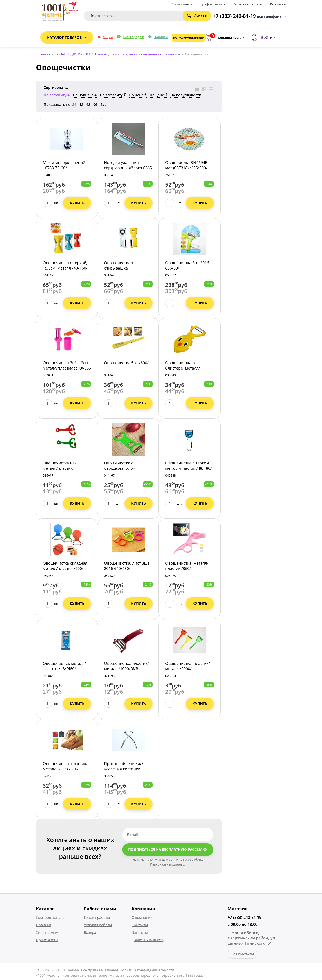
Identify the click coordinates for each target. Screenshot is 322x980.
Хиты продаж (133, 37)
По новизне (85, 96)
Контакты (278, 4)
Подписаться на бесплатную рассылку (168, 850)
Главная (43, 54)
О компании (182, 4)
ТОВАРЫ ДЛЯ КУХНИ (72, 54)
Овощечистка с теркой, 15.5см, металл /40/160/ (65, 266)
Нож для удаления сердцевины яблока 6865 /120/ (128, 168)
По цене (138, 96)
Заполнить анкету (149, 941)
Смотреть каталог (51, 918)
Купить (77, 203)
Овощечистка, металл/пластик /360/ (187, 567)
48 (88, 105)
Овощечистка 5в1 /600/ (126, 364)
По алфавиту (113, 96)
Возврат (91, 933)
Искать (197, 15)
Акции (108, 37)
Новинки (161, 37)
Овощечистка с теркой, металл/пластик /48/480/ (189, 466)
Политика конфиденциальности (147, 971)
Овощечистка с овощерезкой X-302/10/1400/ (119, 469)
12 (81, 105)
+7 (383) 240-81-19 (245, 918)
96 (95, 105)
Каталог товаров (65, 37)
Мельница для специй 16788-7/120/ (64, 166)
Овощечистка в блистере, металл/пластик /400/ (183, 369)
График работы (213, 4)
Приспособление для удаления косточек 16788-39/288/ (124, 769)
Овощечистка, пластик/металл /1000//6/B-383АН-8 (126, 669)
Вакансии (140, 933)
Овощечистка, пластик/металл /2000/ (188, 667)
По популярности (186, 96)
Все (103, 105)
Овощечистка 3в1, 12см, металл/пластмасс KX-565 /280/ (67, 369)
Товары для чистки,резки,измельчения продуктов (137, 54)
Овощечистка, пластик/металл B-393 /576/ (65, 767)
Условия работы (248, 4)
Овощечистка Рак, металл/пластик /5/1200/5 (60, 469)
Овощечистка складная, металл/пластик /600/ (66, 567)
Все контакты (243, 955)
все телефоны (270, 16)
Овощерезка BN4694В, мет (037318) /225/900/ (187, 166)
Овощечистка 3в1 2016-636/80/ (188, 266)
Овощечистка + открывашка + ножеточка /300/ (120, 269)
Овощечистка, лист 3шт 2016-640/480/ (127, 567)
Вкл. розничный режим (189, 38)
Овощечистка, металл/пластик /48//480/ (64, 667)
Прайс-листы (47, 941)
